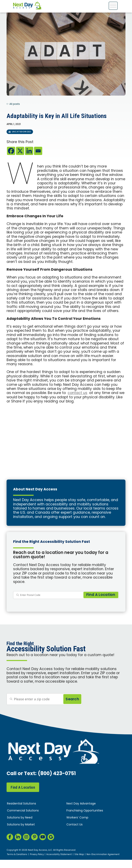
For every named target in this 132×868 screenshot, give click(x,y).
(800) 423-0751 (57, 774)
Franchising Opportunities (85, 811)
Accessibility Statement (59, 855)
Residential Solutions (22, 804)
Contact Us (75, 825)
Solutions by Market (21, 825)
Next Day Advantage (81, 804)
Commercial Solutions (23, 811)
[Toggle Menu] (113, 6)
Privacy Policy (37, 855)
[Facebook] (11, 151)
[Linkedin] (29, 151)
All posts (13, 104)
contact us (77, 393)
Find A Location (23, 787)
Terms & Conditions (17, 855)
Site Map (79, 855)
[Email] (38, 151)
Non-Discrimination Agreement (103, 855)
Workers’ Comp (77, 818)
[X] (20, 151)
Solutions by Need (20, 818)
